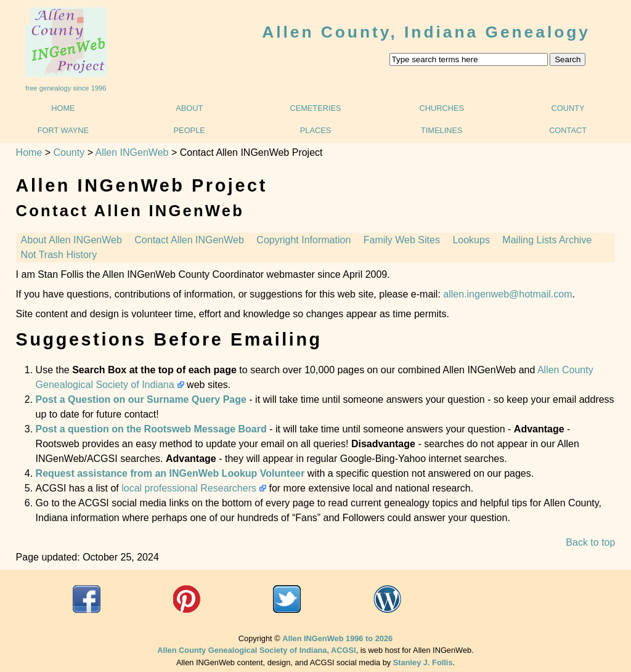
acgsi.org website (187, 599)
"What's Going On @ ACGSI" (387, 599)
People (189, 130)
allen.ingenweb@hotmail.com (507, 294)
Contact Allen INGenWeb (189, 240)
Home (63, 108)
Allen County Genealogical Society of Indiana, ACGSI (256, 650)
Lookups (471, 240)
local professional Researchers (189, 488)
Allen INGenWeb (132, 152)
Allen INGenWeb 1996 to (337, 638)
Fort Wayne (63, 130)
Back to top (590, 542)
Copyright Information (303, 240)
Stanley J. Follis (423, 662)
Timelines (442, 130)
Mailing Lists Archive (547, 240)
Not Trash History (59, 255)
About (189, 108)
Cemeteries (315, 108)
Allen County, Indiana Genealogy (426, 32)
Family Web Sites (402, 240)
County (568, 108)
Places (316, 130)
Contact (568, 130)
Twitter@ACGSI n (287, 599)
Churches (442, 108)
